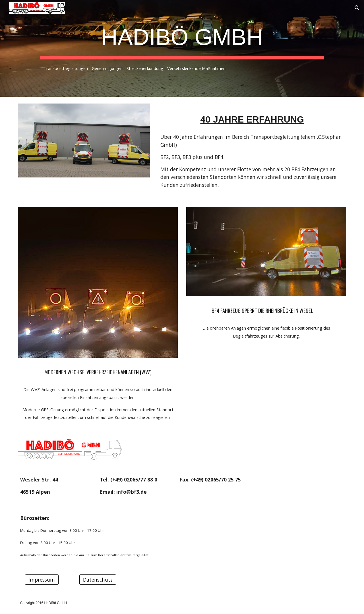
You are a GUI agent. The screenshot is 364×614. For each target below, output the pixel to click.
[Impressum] (42, 579)
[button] (357, 8)
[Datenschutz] (98, 579)
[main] (182, 48)
